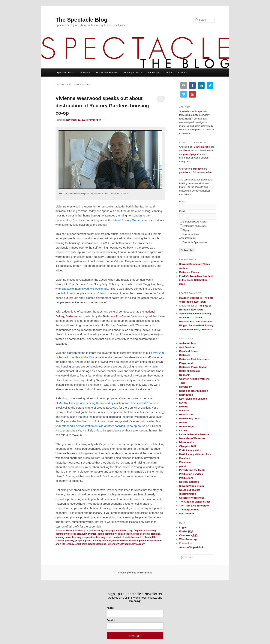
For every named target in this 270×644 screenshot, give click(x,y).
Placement (185, 462)
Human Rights (187, 426)
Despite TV (186, 387)
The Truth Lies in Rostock (194, 506)
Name (110, 608)
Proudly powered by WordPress (135, 573)
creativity (82, 534)
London (60, 541)
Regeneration (154, 541)
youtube (184, 172)
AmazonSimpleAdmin (192, 547)
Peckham (185, 458)
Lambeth (117, 537)
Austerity (98, 531)
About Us (85, 73)
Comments (188, 535)
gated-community (107, 534)
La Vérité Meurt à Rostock (194, 434)
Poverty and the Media (192, 470)
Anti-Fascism (187, 347)
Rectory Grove (120, 541)
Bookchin (185, 375)
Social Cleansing (97, 544)
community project (66, 534)
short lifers (81, 544)
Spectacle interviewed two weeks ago (85, 289)
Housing (156, 534)
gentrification (125, 534)
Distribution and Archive (195, 226)
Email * (111, 620)
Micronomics (187, 442)
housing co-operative (84, 537)
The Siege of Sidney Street (195, 502)
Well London (187, 514)
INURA (183, 430)
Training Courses (133, 73)
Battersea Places (189, 272)
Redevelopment (138, 541)
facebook (198, 169)
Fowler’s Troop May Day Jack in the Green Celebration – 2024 (196, 280)
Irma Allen (96, 120)
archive (183, 150)
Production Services (107, 73)
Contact (183, 73)
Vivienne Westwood (118, 544)
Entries (186, 531)
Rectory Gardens (75, 531)
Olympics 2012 (188, 446)
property (70, 541)
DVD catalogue (202, 147)
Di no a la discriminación (194, 391)
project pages (190, 154)
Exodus (184, 407)
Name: (183, 202)
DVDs (169, 73)
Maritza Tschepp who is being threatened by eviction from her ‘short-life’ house (107, 403)
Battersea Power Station (195, 222)
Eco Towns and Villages (193, 399)
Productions (186, 478)
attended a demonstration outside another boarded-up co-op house (103, 426)
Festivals (184, 411)
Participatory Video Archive (195, 454)
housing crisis (104, 537)
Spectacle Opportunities (195, 242)
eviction (92, 534)
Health (183, 423)
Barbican (71, 316)
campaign (110, 531)
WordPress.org (188, 539)
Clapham (138, 531)
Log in (183, 527)
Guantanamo (187, 414)
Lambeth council (132, 537)
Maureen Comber (189, 298)
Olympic (187, 230)
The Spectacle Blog (81, 20)
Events (183, 403)
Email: (182, 211)
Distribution (186, 395)
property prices (84, 541)
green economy (142, 534)
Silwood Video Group (192, 486)
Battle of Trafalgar (190, 371)
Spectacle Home (65, 73)
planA (183, 466)
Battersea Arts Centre (116, 316)
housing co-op (63, 537)
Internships (154, 73)
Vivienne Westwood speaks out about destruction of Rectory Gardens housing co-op (102, 106)
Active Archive (188, 343)
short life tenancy (65, 544)
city (130, 531)
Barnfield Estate (189, 351)
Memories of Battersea (192, 438)
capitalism (122, 531)
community (150, 531)
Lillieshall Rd (149, 537)
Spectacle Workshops (192, 498)
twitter (209, 172)
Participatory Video (190, 450)
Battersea (185, 355)
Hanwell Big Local (190, 418)
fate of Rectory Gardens (128, 220)
